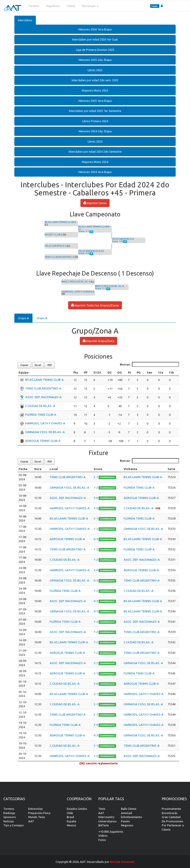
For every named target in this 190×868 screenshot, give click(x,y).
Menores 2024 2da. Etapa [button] (95, 131)
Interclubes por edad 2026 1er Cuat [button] (95, 39)
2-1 (96, 477)
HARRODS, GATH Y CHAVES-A (78, 292)
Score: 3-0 (84, 253)
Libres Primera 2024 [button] (95, 121)
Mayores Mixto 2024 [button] (95, 162)
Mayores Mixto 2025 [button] (95, 90)
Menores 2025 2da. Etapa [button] (95, 60)
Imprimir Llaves (95, 203)
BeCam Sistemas (122, 862)
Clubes (71, 6)
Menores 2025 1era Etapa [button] (95, 101)
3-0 (96, 498)
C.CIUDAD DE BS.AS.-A (40, 406)
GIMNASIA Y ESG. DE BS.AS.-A (45, 432)
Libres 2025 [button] (95, 70)
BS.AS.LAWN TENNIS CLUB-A (60, 222)
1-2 (96, 487)
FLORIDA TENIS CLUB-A (41, 415)
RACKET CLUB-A (53, 235)
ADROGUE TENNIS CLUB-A (43, 441)
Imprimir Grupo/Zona (98, 341)
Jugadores (53, 6)
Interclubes (25, 20)
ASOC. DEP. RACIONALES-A (44, 397)
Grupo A (23, 318)
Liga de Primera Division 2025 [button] (95, 50)
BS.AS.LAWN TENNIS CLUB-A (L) (94, 228)
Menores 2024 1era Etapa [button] (95, 172)
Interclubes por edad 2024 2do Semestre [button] (95, 152)
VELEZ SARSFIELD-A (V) (91, 251)
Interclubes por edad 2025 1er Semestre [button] (95, 111)
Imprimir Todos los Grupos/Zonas (95, 305)
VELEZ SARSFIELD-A (56, 246)
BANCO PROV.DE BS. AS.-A (76, 282)
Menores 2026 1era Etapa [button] (95, 29)
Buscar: (150, 365)
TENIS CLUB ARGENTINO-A (59, 257)
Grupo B (42, 318)
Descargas (90, 6)
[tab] (95, 29)
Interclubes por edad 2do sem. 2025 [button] (95, 80)
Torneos (34, 6)
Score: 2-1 (84, 231)
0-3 (96, 539)
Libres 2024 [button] (95, 141)
